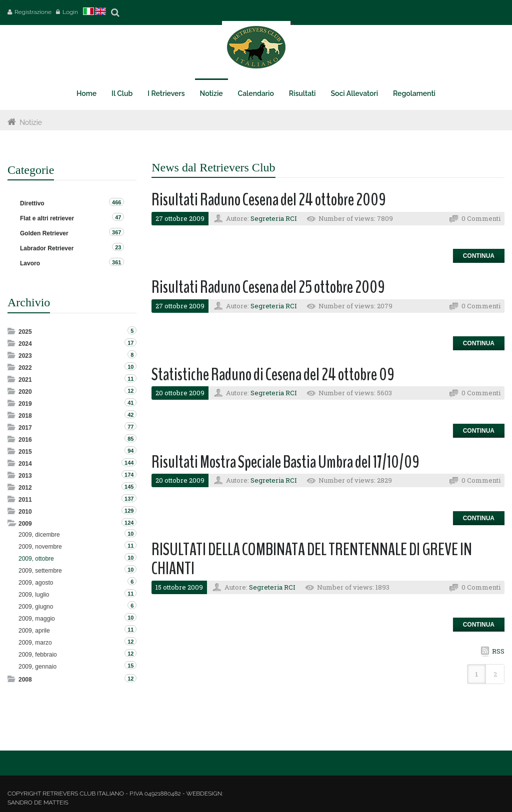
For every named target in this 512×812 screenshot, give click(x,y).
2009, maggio (37, 619)
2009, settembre (40, 571)
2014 (25, 464)
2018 (25, 416)
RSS (498, 651)
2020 (25, 392)
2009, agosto (36, 583)
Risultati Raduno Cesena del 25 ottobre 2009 (268, 287)
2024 (25, 344)
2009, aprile (34, 631)
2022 (25, 368)
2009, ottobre (36, 559)
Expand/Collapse (12, 331)
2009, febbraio (38, 655)
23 (118, 247)
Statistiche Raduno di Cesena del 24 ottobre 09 (273, 375)
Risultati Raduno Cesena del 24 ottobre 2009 (269, 200)
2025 (25, 332)
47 (118, 217)
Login (70, 12)
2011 (25, 500)
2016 (25, 440)
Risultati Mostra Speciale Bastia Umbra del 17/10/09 (285, 462)
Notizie (31, 122)
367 (116, 232)
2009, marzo (35, 643)
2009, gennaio (37, 667)
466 (116, 202)
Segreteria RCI (274, 218)
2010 (25, 512)
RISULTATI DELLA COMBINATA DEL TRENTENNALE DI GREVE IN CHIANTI (312, 559)
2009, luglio (34, 595)
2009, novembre (40, 547)
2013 (25, 476)
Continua (479, 256)
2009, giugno (36, 607)
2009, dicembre (39, 535)
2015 (25, 452)
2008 (25, 680)
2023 (25, 356)
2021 (25, 380)
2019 (25, 404)
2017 (25, 428)
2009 (25, 524)
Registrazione (33, 12)
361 (116, 262)
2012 (25, 488)
